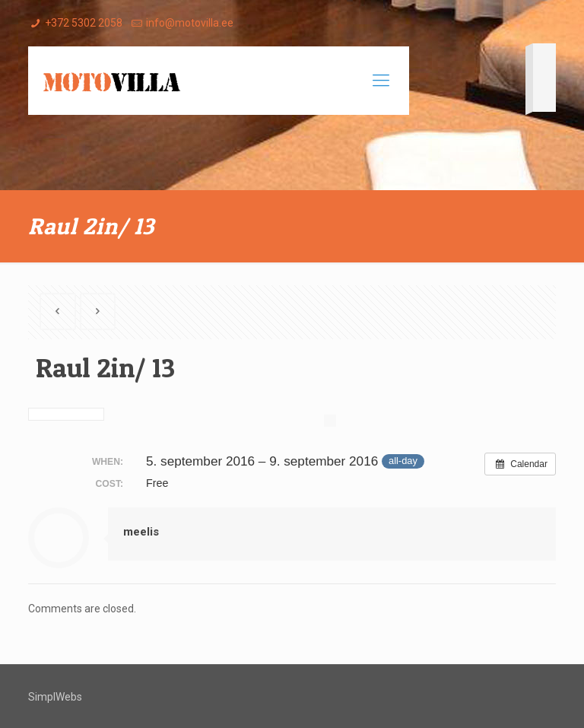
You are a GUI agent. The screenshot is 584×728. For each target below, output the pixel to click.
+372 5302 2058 (84, 23)
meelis (141, 532)
